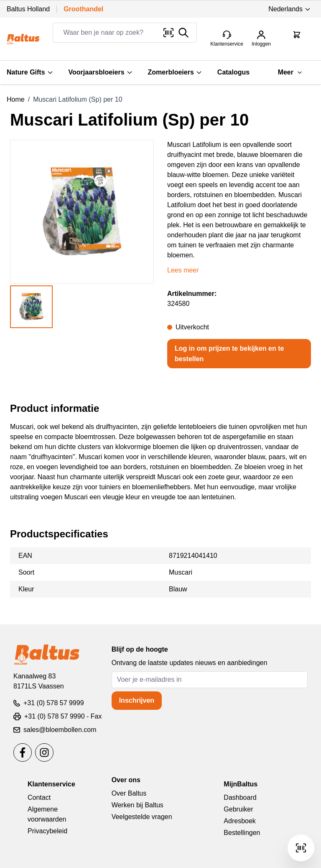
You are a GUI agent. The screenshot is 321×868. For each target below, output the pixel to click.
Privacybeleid (47, 831)
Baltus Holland (28, 9)
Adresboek (240, 821)
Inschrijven (137, 700)
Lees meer (183, 270)
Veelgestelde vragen (142, 817)
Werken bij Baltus (138, 805)
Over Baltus (129, 793)
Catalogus (233, 72)
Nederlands (290, 9)
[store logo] (23, 39)
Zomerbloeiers (175, 72)
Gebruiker (238, 809)
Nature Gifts (30, 72)
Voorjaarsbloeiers (101, 72)
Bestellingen (242, 833)
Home (16, 99)
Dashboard (240, 797)
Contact (39, 797)
